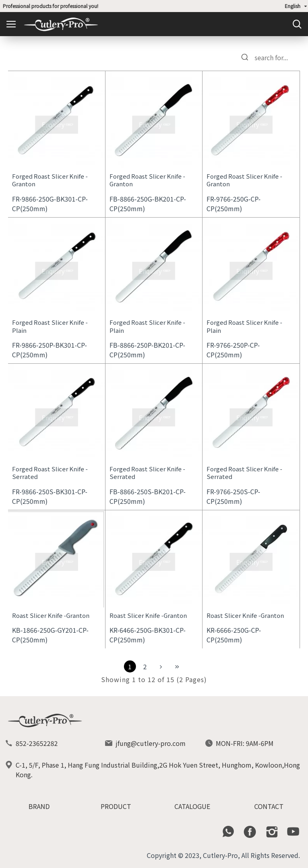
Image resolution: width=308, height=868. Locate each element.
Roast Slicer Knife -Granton (51, 615)
